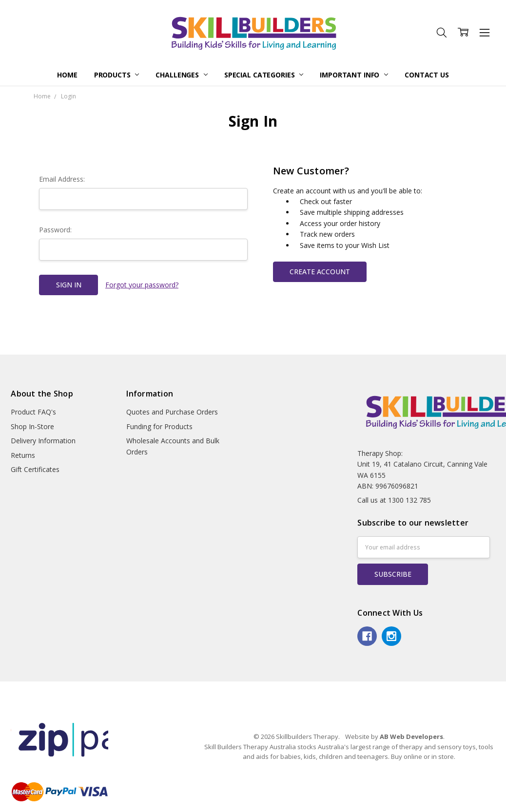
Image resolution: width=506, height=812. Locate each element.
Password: (55, 230)
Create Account (320, 272)
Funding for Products (159, 426)
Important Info (354, 75)
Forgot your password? (142, 285)
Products (117, 75)
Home (67, 75)
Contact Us (427, 75)
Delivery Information (43, 441)
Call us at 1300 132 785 (394, 500)
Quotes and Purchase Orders (172, 412)
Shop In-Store (32, 426)
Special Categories (264, 75)
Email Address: (62, 179)
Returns (23, 455)
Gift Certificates (35, 469)
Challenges (181, 75)
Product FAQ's (33, 412)
